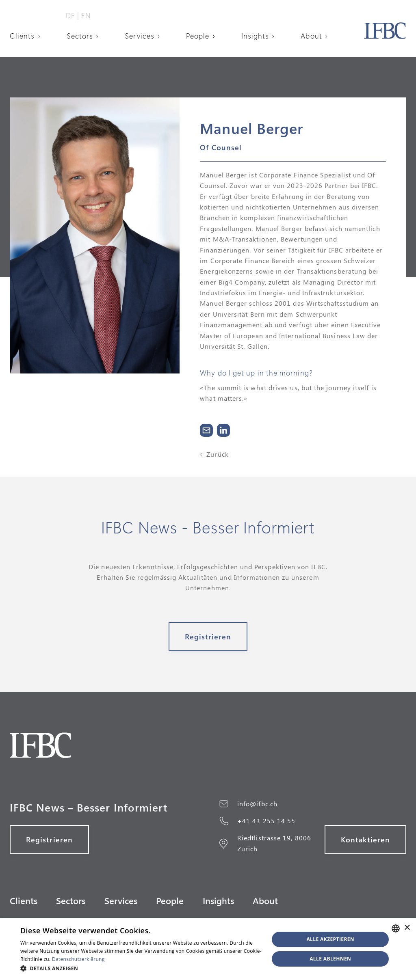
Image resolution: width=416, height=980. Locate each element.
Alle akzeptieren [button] (330, 939)
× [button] (407, 928)
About (311, 36)
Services (140, 36)
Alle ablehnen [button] (330, 959)
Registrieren (208, 637)
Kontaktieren (365, 840)
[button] (28, 36)
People (198, 36)
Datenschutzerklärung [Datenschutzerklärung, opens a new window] (78, 959)
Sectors (80, 36)
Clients (22, 36)
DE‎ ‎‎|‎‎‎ (73, 15)
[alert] (208, 949)
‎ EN (85, 15)
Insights (255, 36)
